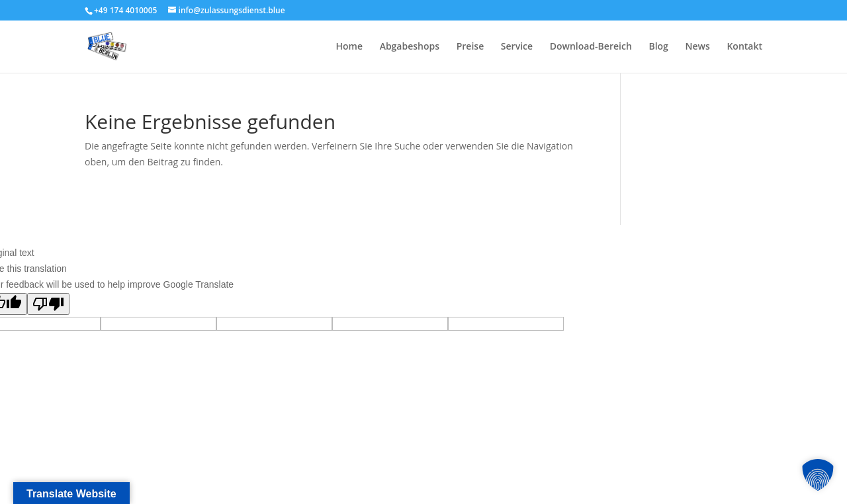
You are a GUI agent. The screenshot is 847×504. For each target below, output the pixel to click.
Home (350, 47)
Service (517, 47)
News (698, 47)
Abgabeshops (410, 47)
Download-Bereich (591, 47)
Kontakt (744, 47)
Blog (658, 47)
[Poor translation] (48, 304)
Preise (470, 47)
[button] (818, 475)
